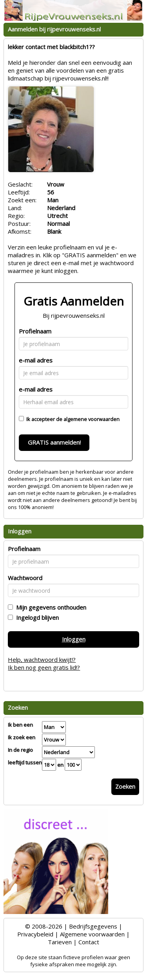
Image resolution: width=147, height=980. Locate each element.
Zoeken (125, 786)
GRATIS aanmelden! (54, 442)
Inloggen (74, 639)
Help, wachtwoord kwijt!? (42, 659)
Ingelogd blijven (36, 617)
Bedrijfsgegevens (93, 926)
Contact (89, 942)
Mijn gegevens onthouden (50, 607)
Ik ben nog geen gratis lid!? (44, 667)
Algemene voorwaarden (92, 934)
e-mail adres (36, 360)
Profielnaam (35, 331)
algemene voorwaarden (92, 419)
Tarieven (60, 942)
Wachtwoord (25, 578)
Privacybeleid (35, 934)
